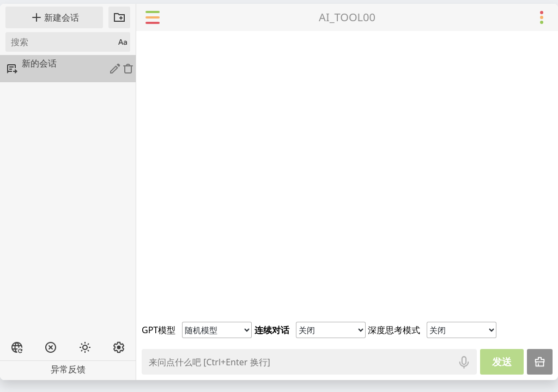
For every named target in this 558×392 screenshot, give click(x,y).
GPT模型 (159, 330)
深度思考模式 (394, 330)
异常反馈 (68, 369)
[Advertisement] (68, 279)
